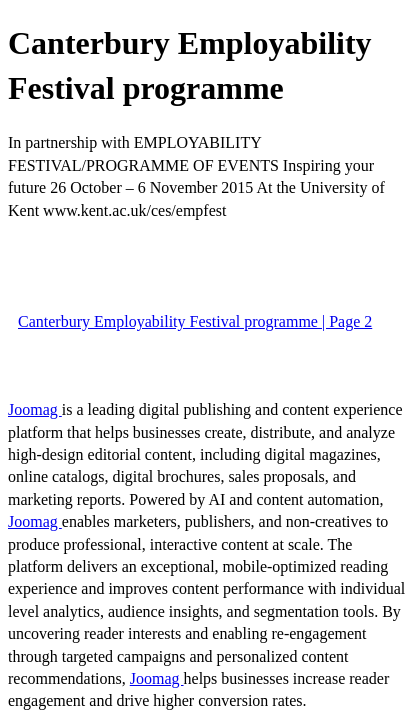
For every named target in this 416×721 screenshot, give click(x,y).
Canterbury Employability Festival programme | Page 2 (195, 321)
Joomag (35, 409)
